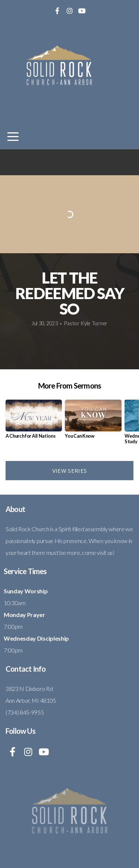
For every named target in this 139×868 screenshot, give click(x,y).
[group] (34, 422)
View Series (69, 471)
